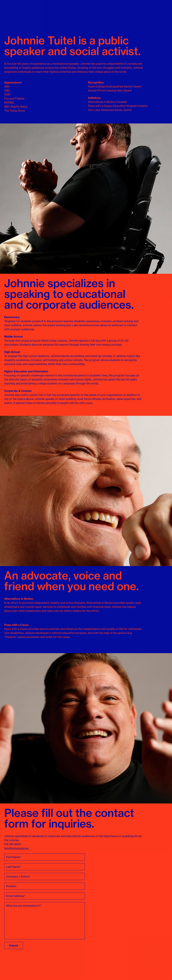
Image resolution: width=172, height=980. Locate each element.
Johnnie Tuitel (10, 13)
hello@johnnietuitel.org (16, 848)
